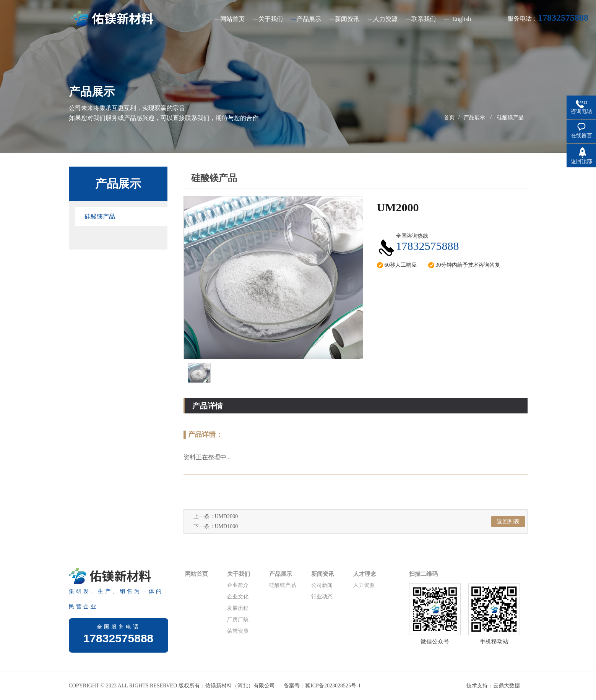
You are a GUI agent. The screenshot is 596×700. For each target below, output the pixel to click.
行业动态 (322, 597)
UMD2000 (227, 516)
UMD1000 (227, 526)
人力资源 (364, 585)
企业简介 (238, 585)
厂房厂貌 (238, 620)
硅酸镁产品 (510, 117)
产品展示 (474, 117)
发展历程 (238, 608)
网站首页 (197, 574)
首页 (449, 117)
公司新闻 (322, 585)
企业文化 (238, 597)
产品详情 (208, 406)
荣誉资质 (238, 631)
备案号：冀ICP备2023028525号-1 (322, 686)
